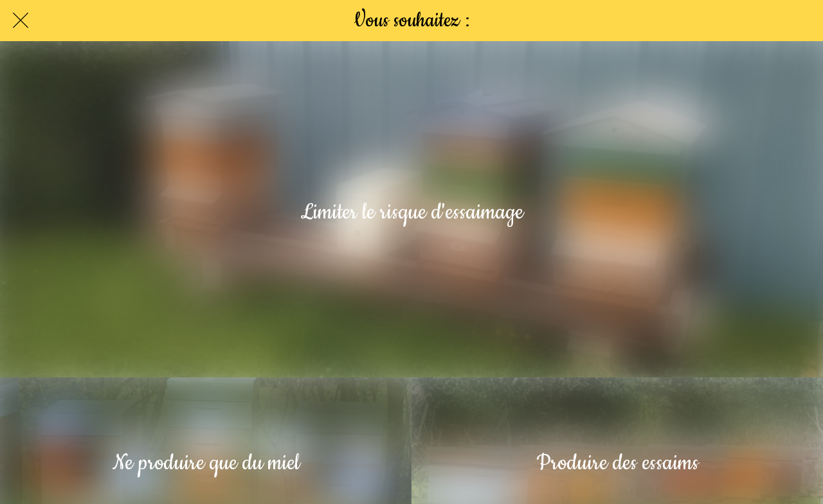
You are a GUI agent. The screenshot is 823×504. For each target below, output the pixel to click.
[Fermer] (21, 21)
